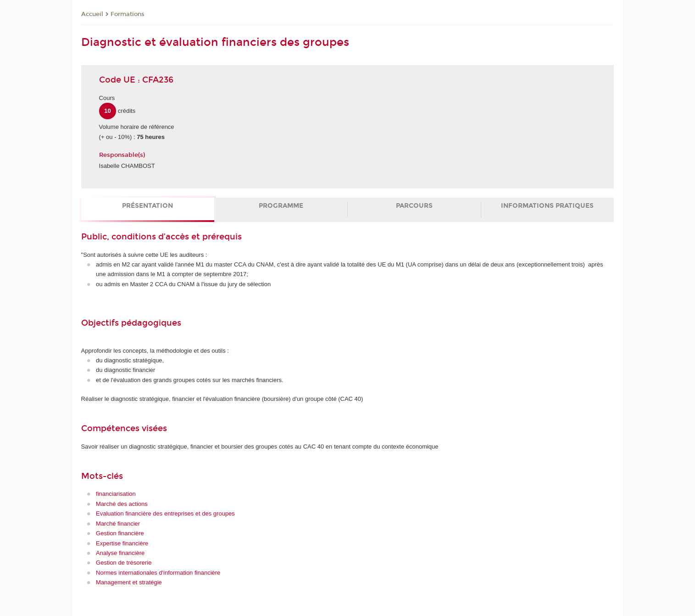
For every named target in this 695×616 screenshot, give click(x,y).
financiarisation (116, 494)
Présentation (147, 206)
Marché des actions (122, 504)
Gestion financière (120, 533)
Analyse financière (120, 553)
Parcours (414, 206)
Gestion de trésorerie (124, 563)
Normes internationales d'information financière (158, 573)
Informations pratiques (547, 206)
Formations (128, 14)
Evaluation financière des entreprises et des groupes (165, 513)
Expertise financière (122, 543)
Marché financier (118, 524)
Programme (281, 206)
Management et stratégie (129, 582)
